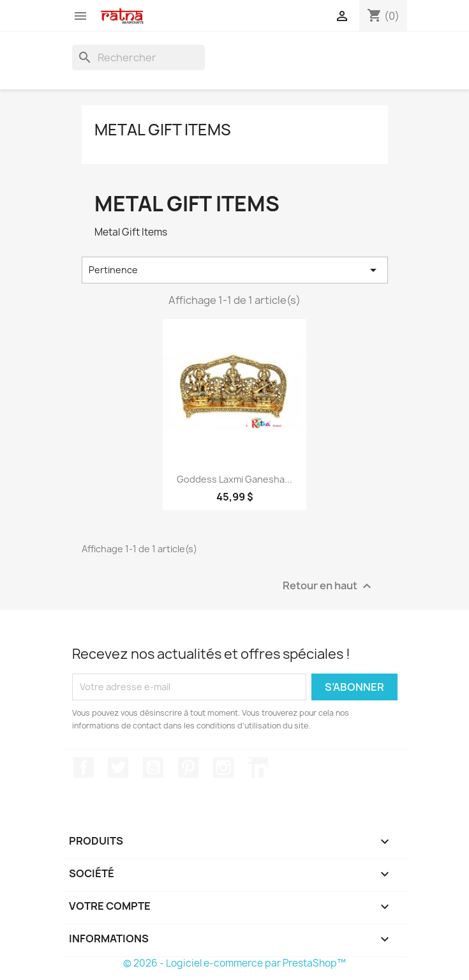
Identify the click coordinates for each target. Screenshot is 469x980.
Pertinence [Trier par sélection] (235, 270)
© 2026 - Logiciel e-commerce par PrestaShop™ (234, 963)
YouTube (153, 767)
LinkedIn (258, 767)
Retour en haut (329, 586)
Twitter (118, 767)
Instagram (223, 767)
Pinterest (188, 767)
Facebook (84, 767)
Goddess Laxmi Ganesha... (234, 479)
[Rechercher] (138, 57)
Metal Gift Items (163, 130)
